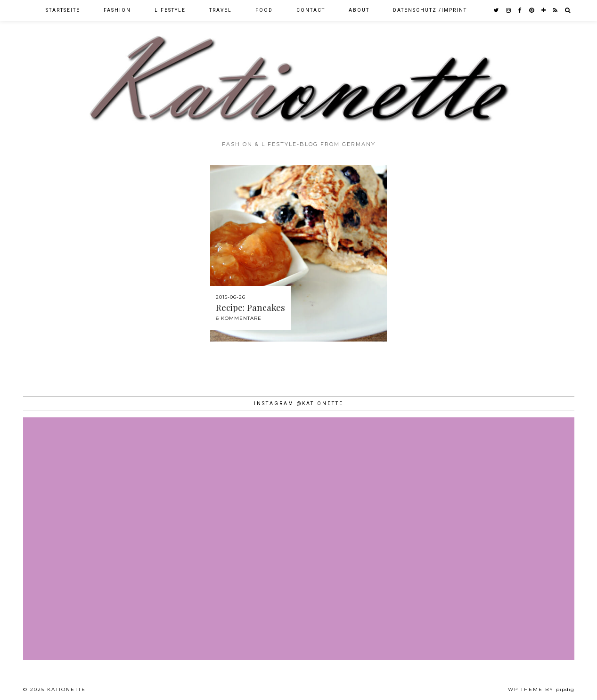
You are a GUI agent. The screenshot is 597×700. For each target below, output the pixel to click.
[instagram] (509, 10)
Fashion (117, 10)
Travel (221, 10)
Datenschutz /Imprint (430, 10)
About (359, 10)
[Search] (568, 10)
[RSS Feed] (556, 10)
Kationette (66, 689)
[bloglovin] (544, 10)
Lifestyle (170, 10)
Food (264, 10)
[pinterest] (532, 10)
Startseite (63, 10)
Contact (311, 10)
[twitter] (496, 10)
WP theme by (541, 689)
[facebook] (520, 10)
